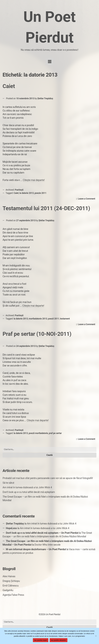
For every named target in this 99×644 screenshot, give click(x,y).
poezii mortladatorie (38, 433)
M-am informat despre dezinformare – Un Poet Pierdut (36, 549)
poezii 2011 (53, 319)
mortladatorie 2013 (38, 319)
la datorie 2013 (27, 193)
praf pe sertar (55, 433)
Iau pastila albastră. (59, 640)
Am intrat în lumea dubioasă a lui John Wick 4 (27, 487)
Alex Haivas (9, 576)
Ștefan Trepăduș (45, 98)
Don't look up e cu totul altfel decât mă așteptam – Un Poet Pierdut (42, 533)
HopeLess (11, 528)
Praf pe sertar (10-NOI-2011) (37, 334)
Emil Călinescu (11, 586)
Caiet (9, 86)
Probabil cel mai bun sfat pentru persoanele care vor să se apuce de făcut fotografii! (48, 478)
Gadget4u (8, 590)
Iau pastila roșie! (41, 640)
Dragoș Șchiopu (11, 581)
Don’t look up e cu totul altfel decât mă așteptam (29, 492)
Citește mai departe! (34, 180)
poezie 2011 (40, 193)
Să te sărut (8, 483)
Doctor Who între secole (48, 545)
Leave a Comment (87, 199)
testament (65, 319)
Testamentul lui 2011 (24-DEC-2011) (46, 208)
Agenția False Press (13, 595)
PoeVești (19, 190)
